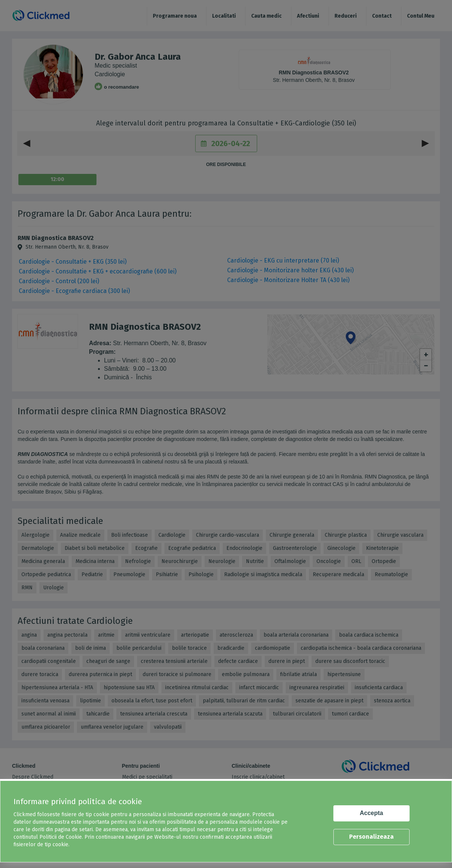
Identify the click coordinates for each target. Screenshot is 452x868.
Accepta (371, 813)
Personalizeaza (371, 837)
